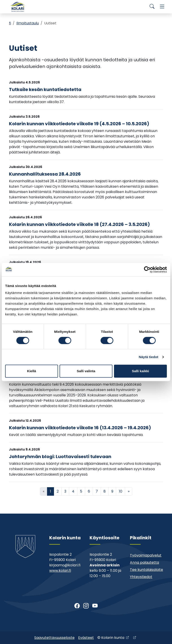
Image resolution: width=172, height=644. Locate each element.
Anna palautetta (144, 562)
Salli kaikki (141, 371)
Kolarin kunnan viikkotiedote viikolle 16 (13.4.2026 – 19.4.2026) (80, 428)
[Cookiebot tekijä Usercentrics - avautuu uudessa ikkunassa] (147, 270)
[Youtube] (95, 606)
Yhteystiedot (141, 577)
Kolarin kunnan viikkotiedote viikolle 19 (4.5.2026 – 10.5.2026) (79, 124)
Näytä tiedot (149, 357)
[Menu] (162, 7)
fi (10, 23)
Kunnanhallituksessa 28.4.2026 (45, 174)
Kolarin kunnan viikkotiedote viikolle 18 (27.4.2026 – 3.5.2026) (79, 224)
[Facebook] (77, 606)
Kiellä (32, 371)
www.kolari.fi (60, 571)
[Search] (152, 7)
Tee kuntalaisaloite (146, 570)
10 (121, 491)
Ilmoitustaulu (28, 23)
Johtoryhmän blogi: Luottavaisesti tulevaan (60, 457)
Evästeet (86, 638)
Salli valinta (86, 371)
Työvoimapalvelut (146, 555)
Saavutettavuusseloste (54, 638)
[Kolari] (18, 7)
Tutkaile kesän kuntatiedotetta (45, 89)
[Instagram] (86, 606)
